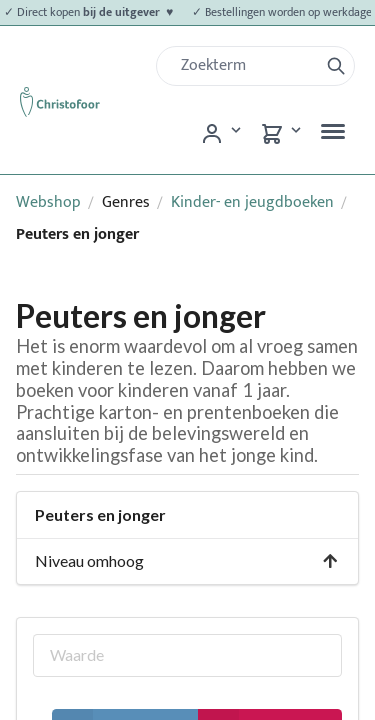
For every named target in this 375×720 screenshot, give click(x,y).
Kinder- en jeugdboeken (252, 202)
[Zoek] (245, 66)
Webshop (48, 202)
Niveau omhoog (187, 560)
